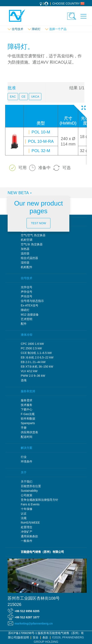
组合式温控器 (29, 258)
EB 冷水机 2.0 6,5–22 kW (37, 357)
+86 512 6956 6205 (27, 611)
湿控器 (25, 263)
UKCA (35, 97)
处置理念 (27, 527)
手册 (24, 428)
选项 (24, 380)
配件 (24, 324)
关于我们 (27, 482)
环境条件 (27, 461)
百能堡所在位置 (31, 486)
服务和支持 (28, 391)
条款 (45, 637)
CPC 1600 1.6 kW (32, 344)
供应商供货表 (29, 432)
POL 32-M (40, 151)
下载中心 (27, 409)
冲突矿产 (27, 532)
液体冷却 (27, 335)
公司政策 (27, 495)
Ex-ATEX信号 (30, 305)
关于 (24, 472)
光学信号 (27, 287)
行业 (24, 457)
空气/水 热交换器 (32, 244)
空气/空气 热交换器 (33, 235)
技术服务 (27, 405)
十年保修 (27, 509)
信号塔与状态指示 (32, 301)
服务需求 (27, 400)
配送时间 (27, 437)
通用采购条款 (29, 536)
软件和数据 (28, 419)
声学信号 (27, 292)
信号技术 (17, 29)
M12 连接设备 (30, 315)
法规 (24, 518)
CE (23, 97)
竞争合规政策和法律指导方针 (40, 500)
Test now (38, 223)
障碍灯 (36, 29)
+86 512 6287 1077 (27, 617)
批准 (12, 88)
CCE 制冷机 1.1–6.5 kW (36, 353)
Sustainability (29, 491)
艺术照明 (27, 319)
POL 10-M (40, 132)
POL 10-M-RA (40, 141)
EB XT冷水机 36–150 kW (37, 367)
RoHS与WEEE (30, 523)
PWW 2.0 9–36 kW (33, 376)
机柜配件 (27, 267)
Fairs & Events (30, 504)
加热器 (25, 249)
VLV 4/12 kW (29, 371)
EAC (13, 97)
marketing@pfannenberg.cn (34, 623)
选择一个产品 (58, 29)
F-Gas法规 (28, 414)
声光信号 (27, 296)
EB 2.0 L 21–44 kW (33, 362)
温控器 (25, 253)
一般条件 (27, 541)
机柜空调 (27, 240)
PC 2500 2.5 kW (31, 348)
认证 (24, 513)
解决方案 (27, 448)
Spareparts (28, 423)
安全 (36, 637)
